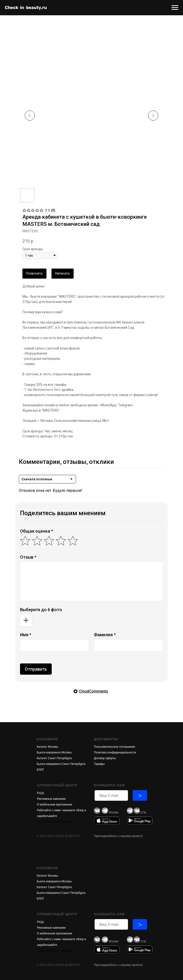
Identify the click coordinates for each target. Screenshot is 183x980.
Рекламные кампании (51, 799)
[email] (111, 795)
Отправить (36, 669)
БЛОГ (41, 770)
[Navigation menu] (175, 8)
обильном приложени (56, 805)
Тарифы (99, 764)
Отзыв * (28, 557)
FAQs (41, 793)
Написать (63, 273)
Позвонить (34, 273)
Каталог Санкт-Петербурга (54, 758)
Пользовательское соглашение (114, 747)
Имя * (26, 635)
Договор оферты (105, 758)
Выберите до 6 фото (41, 610)
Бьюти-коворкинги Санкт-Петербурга (61, 764)
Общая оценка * (36, 531)
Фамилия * (105, 635)
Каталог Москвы (47, 747)
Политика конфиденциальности (115, 752)
